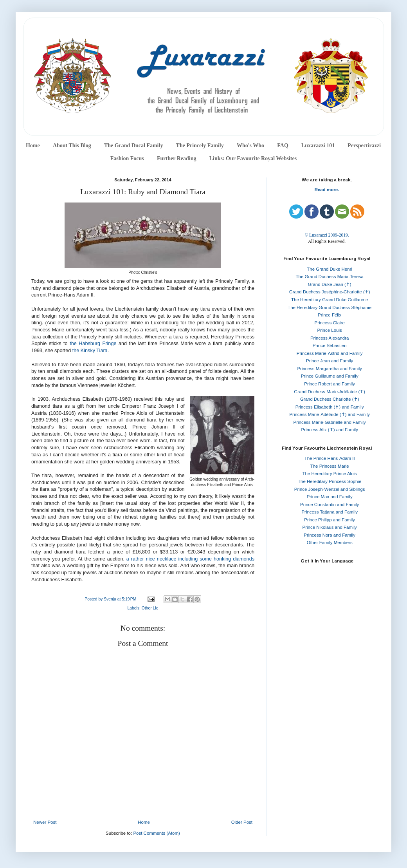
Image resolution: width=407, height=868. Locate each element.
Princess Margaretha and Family (330, 369)
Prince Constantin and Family (330, 505)
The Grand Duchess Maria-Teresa (330, 277)
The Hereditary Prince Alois (330, 474)
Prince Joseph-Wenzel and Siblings (330, 489)
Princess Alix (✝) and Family (329, 430)
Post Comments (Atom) (157, 833)
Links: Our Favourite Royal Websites (253, 158)
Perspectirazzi (364, 146)
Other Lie (150, 608)
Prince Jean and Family (330, 361)
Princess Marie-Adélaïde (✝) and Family (330, 414)
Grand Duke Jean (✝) (330, 284)
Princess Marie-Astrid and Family (330, 353)
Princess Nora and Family (330, 535)
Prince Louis (330, 330)
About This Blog (72, 146)
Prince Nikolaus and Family (330, 527)
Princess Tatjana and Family (330, 512)
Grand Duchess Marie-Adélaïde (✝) (330, 392)
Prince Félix (330, 315)
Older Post (242, 822)
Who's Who (250, 146)
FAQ (283, 146)
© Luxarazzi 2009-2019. (327, 235)
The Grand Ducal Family (134, 146)
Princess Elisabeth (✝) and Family (330, 407)
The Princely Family (200, 146)
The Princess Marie (330, 466)
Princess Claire (330, 323)
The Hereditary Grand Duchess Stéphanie (330, 307)
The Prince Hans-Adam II (330, 458)
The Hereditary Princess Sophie (330, 481)
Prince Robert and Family (330, 384)
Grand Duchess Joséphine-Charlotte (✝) (330, 292)
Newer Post (45, 822)
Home (33, 146)
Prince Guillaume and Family (330, 376)
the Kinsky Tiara (90, 351)
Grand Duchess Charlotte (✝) (330, 399)
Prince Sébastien (330, 345)
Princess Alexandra (330, 338)
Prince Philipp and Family (330, 520)
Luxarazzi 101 (318, 146)
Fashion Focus (127, 158)
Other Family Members (330, 542)
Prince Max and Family (330, 497)
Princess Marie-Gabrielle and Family (330, 422)
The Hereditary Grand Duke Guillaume (330, 300)
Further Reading (176, 158)
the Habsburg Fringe (93, 344)
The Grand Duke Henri (330, 269)
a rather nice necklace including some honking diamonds (190, 559)
